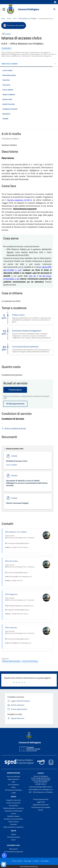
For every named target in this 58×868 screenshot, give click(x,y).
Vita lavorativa (13, 805)
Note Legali (28, 861)
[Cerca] (54, 9)
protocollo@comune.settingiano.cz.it (41, 789)
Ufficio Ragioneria (11, 594)
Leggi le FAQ (41, 802)
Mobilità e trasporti (13, 816)
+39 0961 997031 (41, 784)
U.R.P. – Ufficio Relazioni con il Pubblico (25, 18)
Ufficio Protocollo (11, 628)
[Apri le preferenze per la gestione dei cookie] (4, 864)
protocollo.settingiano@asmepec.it (41, 787)
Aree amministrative (13, 777)
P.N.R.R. (41, 810)
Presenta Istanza (15, 390)
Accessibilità (45, 861)
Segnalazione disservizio (41, 805)
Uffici (13, 782)
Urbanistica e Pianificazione (13, 811)
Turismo (13, 814)
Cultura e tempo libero (13, 803)
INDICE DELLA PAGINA (10, 64)
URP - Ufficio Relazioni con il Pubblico (41, 792)
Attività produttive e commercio (13, 808)
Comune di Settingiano (29, 9)
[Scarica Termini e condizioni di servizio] (14, 429)
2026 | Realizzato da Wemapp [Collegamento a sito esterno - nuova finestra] (29, 867)
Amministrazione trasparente (13, 852)
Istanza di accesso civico (46, 18)
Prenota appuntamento (41, 799)
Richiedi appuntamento (15, 404)
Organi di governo (13, 779)
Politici (13, 787)
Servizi (9, 18)
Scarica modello (12, 465)
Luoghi (13, 793)
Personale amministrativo (13, 790)
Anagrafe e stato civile (13, 800)
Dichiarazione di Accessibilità (41, 807)
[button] (55, 2)
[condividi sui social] (6, 34)
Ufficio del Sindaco (11, 561)
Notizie (13, 834)
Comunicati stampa (13, 837)
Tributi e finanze (13, 822)
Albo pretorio (13, 849)
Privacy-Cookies (17, 861)
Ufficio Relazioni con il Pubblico (16, 532)
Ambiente (13, 824)
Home (3, 18)
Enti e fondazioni (13, 785)
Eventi (13, 840)
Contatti (41, 773)
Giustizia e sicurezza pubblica (13, 819)
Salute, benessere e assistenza (13, 827)
